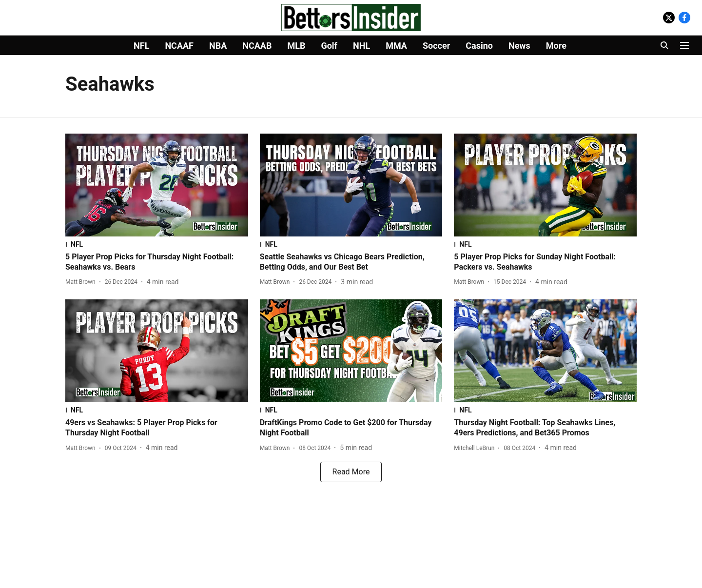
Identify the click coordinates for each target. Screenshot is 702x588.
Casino (479, 46)
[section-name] (157, 244)
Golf (329, 46)
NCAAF (179, 46)
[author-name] (82, 282)
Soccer (436, 46)
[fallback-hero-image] (157, 185)
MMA (396, 46)
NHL (361, 46)
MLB (296, 46)
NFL (141, 46)
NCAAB (257, 46)
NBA (218, 46)
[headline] (157, 262)
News (519, 46)
